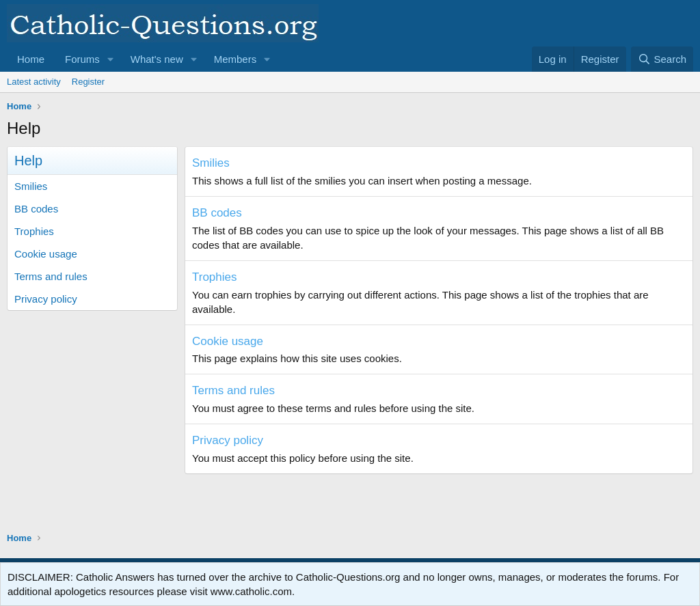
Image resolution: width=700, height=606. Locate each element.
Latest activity (34, 82)
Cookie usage (46, 254)
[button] (111, 59)
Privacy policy (46, 299)
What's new (157, 59)
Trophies (34, 231)
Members (235, 59)
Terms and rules (51, 276)
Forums (82, 59)
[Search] (662, 59)
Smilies (31, 186)
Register (88, 82)
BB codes (36, 209)
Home (31, 59)
